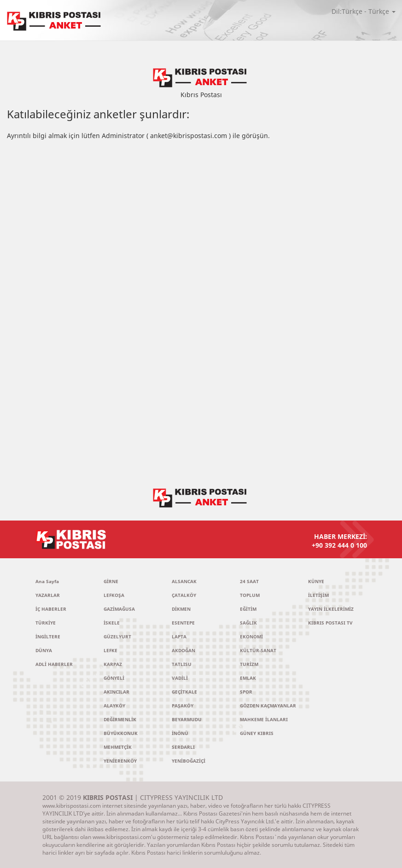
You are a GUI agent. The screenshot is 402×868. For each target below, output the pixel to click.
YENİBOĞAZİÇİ (189, 761)
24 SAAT (249, 581)
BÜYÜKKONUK (121, 733)
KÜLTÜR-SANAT (258, 650)
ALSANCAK (184, 581)
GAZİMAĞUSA (119, 609)
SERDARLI (183, 747)
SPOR (246, 692)
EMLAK (248, 678)
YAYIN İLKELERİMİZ (331, 609)
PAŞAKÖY (183, 706)
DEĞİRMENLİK (120, 719)
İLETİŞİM (318, 595)
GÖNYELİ (114, 678)
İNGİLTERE (48, 637)
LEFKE (111, 650)
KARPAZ (113, 664)
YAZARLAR (48, 595)
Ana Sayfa (47, 581)
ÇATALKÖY (184, 595)
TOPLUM (250, 595)
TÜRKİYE (46, 623)
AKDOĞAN (184, 650)
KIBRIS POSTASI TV (330, 623)
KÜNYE (316, 581)
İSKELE (112, 623)
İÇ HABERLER (51, 609)
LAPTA (179, 637)
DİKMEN (181, 609)
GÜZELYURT (117, 637)
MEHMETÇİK (118, 747)
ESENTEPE (183, 623)
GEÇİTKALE (184, 692)
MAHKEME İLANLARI (264, 719)
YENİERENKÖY (120, 761)
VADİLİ (180, 678)
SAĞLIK (248, 623)
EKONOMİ (251, 637)
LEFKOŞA (114, 595)
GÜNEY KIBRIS (257, 733)
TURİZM (249, 664)
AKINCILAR (117, 692)
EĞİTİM (248, 609)
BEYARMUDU (187, 719)
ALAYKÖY (114, 706)
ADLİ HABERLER (54, 664)
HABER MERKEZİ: (259, 541)
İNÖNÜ (180, 733)
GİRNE (111, 581)
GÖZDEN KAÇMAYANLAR (268, 706)
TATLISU (182, 664)
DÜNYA (44, 650)
